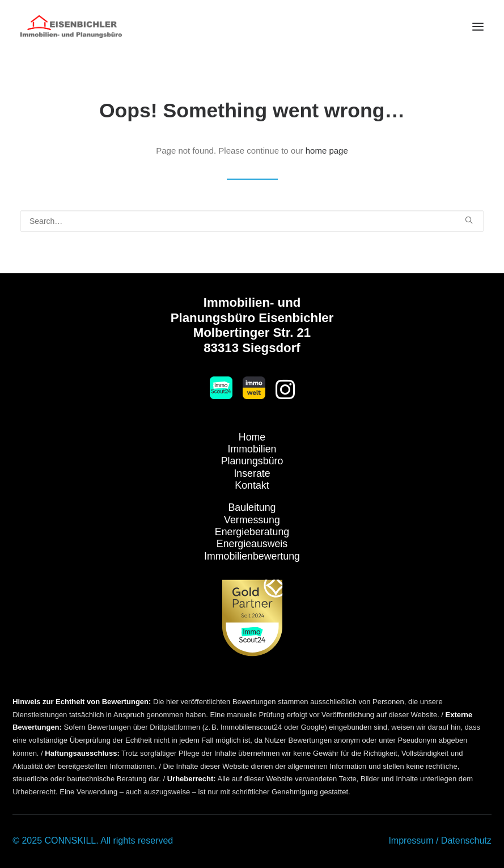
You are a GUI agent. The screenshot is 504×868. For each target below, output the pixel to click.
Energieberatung (252, 532)
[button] (478, 27)
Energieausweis (252, 544)
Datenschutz (466, 841)
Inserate (252, 473)
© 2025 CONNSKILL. (55, 841)
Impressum (411, 841)
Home (252, 437)
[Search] (252, 221)
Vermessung (252, 520)
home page (327, 151)
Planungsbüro (252, 461)
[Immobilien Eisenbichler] (71, 27)
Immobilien (252, 449)
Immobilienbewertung (252, 556)
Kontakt (252, 485)
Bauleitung (252, 507)
